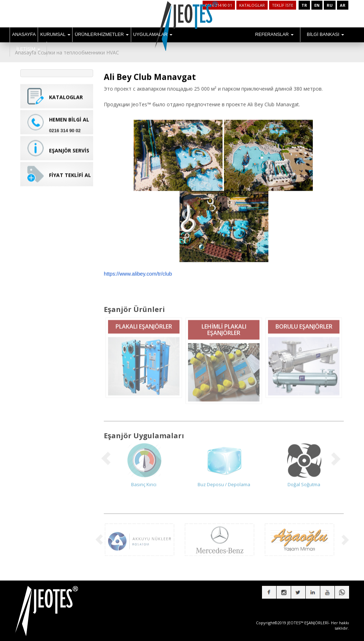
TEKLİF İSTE (283, 5)
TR (304, 5)
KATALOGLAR (252, 5)
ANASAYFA (24, 34)
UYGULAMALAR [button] (153, 34)
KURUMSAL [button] (55, 34)
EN (317, 5)
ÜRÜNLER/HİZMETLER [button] (102, 34)
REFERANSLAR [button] (274, 34)
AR (343, 5)
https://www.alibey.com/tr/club (138, 268)
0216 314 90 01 (219, 5)
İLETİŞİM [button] (28, 49)
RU (330, 5)
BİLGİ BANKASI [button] (325, 34)
